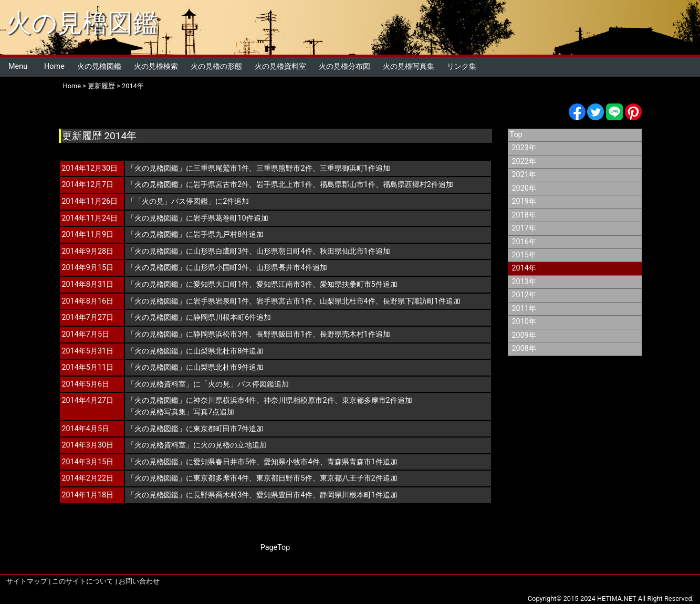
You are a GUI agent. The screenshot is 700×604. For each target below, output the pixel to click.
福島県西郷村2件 (411, 185)
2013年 (524, 282)
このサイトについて (83, 581)
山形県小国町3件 (221, 268)
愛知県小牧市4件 (291, 462)
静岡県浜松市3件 (221, 334)
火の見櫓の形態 (216, 66)
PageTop (275, 548)
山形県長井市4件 (284, 268)
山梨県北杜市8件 (221, 351)
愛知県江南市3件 (284, 284)
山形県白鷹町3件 (221, 251)
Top (516, 135)
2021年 (524, 175)
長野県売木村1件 (348, 334)
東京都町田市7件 (221, 429)
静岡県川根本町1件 (351, 495)
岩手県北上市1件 (284, 185)
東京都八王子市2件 (351, 478)
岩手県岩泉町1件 (221, 301)
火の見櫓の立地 (226, 445)
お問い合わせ (139, 581)
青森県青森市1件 (355, 462)
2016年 (524, 242)
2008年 (524, 348)
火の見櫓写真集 (409, 66)
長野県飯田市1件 (284, 334)
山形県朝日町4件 (284, 251)
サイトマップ (27, 581)
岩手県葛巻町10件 (223, 218)
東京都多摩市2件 (370, 400)
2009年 (524, 335)
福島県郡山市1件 (348, 185)
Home (54, 66)
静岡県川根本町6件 (225, 317)
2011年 (524, 309)
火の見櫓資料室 (280, 66)
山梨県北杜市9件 (221, 367)
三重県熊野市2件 (284, 168)
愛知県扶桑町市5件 (351, 284)
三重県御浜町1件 (348, 168)
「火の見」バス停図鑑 (171, 201)
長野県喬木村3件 (221, 495)
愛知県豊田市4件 (284, 495)
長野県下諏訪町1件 (414, 301)
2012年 (524, 295)
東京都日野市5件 (284, 478)
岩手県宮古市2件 (221, 185)
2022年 (524, 162)
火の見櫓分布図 (344, 66)
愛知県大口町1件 (221, 284)
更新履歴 (101, 86)
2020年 (524, 188)
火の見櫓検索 (156, 66)
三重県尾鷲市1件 (221, 168)
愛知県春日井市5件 (225, 462)
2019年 (524, 201)
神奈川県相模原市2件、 (302, 400)
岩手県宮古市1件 (284, 301)
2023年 (524, 148)
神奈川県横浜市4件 (225, 400)
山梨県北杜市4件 (348, 301)
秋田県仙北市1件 (348, 251)
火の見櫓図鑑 (82, 23)
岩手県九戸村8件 (221, 235)
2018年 (524, 215)
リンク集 (462, 66)
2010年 (524, 322)
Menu (18, 66)
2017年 (524, 228)
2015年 (524, 255)
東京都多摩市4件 (221, 478)
